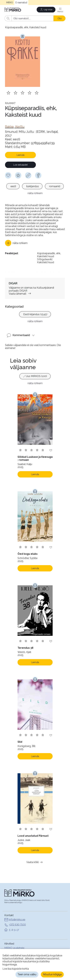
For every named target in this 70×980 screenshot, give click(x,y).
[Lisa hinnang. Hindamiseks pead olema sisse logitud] (23, 93)
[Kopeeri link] (28, 175)
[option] (13, 186)
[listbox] (35, 187)
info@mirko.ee (15, 920)
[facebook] (38, 175)
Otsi (60, 18)
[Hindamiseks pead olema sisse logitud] (18, 175)
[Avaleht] (13, 10)
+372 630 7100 (15, 925)
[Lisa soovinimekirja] (51, 450)
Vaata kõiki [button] (35, 862)
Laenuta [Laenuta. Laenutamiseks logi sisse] (35, 474)
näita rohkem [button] (35, 193)
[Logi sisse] (46, 10)
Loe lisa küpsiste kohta (16, 969)
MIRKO (10, 3)
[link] (15, 127)
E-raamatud (21, 3)
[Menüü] (60, 10)
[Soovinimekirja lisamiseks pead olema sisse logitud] (8, 175)
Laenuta (21, 155)
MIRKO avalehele (14, 948)
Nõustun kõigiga (52, 974)
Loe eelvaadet (20, 165)
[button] (16, 243)
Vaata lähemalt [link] (20, 294)
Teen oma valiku (27, 974)
